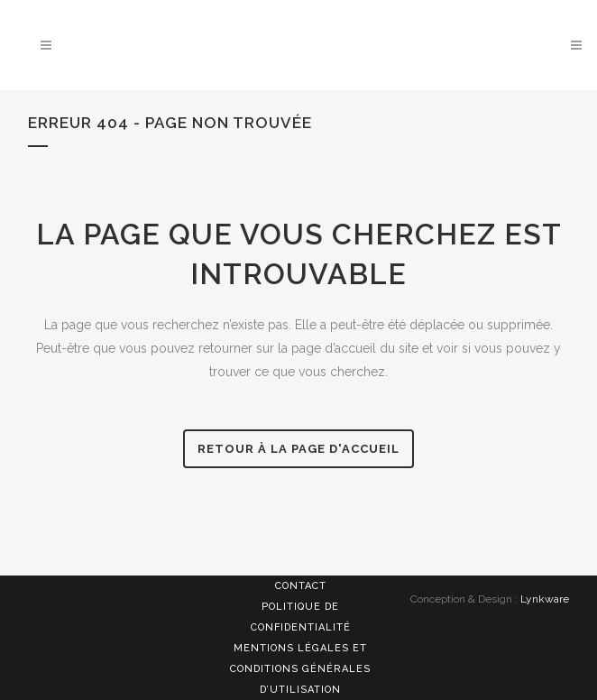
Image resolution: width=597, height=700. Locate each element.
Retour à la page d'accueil (298, 449)
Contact (301, 586)
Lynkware (545, 599)
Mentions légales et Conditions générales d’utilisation (300, 669)
